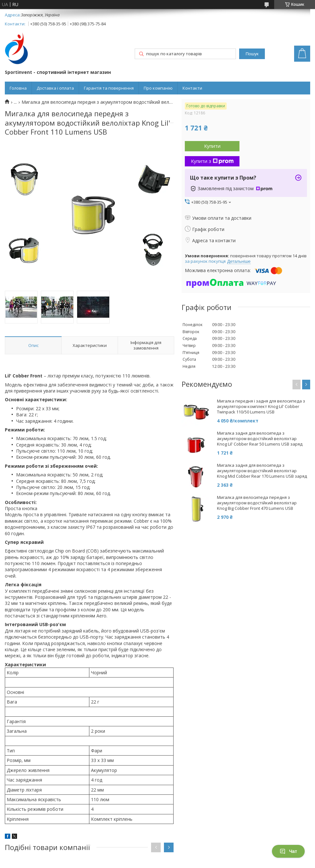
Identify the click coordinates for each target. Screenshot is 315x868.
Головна (18, 88)
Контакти (192, 88)
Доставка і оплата (55, 88)
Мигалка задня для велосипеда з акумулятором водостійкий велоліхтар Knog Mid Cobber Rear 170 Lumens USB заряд (262, 471)
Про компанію (158, 88)
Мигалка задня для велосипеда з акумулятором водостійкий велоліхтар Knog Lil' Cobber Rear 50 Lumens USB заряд (260, 439)
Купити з (212, 161)
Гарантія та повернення (109, 88)
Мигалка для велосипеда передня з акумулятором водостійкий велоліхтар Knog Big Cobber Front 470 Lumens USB (257, 503)
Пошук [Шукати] (252, 54)
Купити (212, 146)
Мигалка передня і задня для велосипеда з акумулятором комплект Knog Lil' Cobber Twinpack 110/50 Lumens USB (261, 407)
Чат (288, 851)
